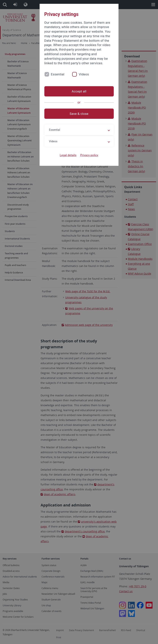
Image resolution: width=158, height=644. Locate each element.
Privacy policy (89, 155)
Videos (84, 74)
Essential (58, 74)
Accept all (79, 91)
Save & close (79, 114)
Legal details (68, 155)
